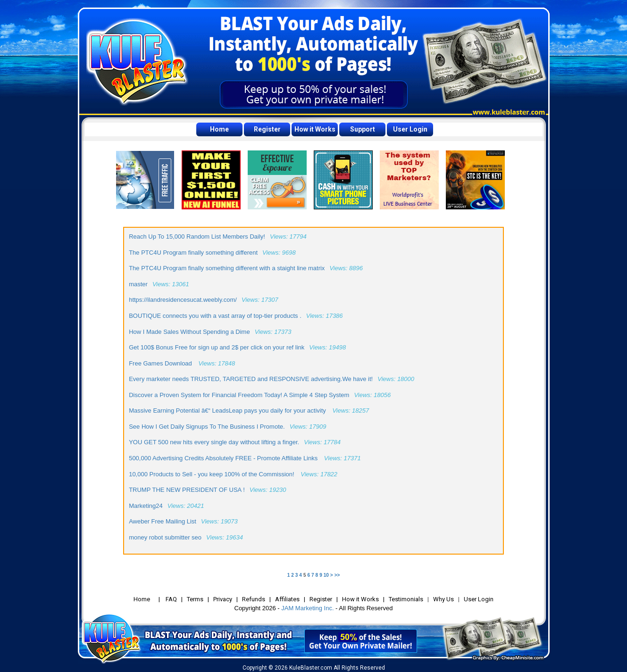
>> (337, 575)
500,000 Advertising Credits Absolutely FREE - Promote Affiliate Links (224, 458)
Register (267, 129)
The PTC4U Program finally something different (193, 253)
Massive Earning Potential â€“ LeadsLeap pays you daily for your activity (228, 411)
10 (326, 575)
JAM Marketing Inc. (307, 608)
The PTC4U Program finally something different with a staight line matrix (227, 268)
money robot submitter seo (165, 537)
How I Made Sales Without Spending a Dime (189, 332)
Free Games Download (161, 363)
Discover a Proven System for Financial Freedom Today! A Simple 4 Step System (239, 395)
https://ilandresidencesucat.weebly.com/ (183, 300)
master (138, 284)
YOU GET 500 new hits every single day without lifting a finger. (214, 442)
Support (363, 129)
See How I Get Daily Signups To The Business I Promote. (207, 427)
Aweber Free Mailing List (163, 521)
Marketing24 (146, 506)
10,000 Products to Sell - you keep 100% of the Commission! (212, 474)
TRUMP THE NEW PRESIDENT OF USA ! (187, 490)
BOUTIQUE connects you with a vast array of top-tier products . (215, 316)
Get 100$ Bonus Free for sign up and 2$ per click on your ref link (217, 347)
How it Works (315, 129)
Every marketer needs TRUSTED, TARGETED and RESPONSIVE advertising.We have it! (251, 379)
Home (219, 129)
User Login (410, 129)
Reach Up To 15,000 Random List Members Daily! (197, 236)
